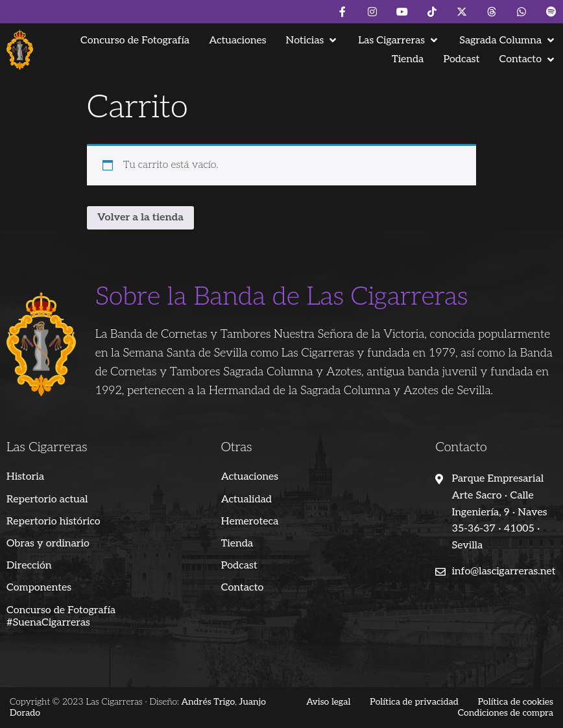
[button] (313, 41)
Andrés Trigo (208, 702)
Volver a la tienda (140, 217)
